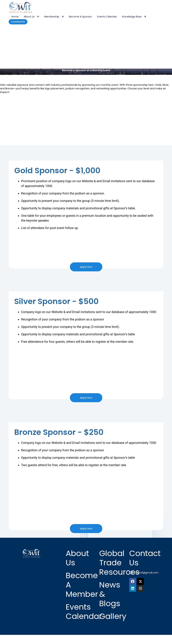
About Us (29, 17)
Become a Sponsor (80, 17)
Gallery (113, 616)
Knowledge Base (132, 17)
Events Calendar (107, 17)
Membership (52, 17)
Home (15, 17)
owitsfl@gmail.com (147, 573)
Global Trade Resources (119, 563)
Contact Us (18, 22)
